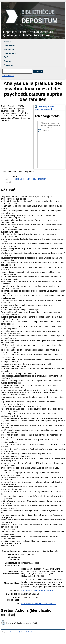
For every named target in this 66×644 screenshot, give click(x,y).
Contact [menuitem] (8, 61)
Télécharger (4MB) (22, 179)
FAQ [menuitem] (6, 57)
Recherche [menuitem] (9, 49)
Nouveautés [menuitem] (10, 45)
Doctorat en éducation (43, 590)
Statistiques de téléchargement (44, 108)
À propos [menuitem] (8, 65)
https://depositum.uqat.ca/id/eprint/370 (39, 603)
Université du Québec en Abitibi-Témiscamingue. (26, 632)
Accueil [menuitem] (8, 41)
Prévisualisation (39, 179)
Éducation (26, 590)
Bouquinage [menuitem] (10, 53)
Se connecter (8, 76)
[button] (3, 623)
